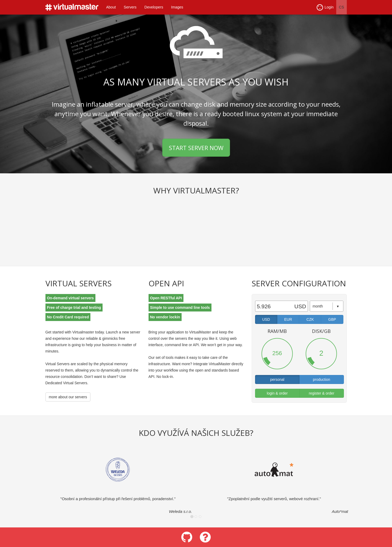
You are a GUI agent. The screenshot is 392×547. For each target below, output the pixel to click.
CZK (310, 319)
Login (325, 7)
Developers (154, 7)
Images (177, 7)
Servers (130, 7)
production (322, 379)
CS (341, 7)
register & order (321, 393)
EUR (288, 319)
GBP (332, 319)
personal (277, 379)
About (111, 7)
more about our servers (68, 397)
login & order (277, 393)
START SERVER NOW (196, 148)
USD (266, 319)
